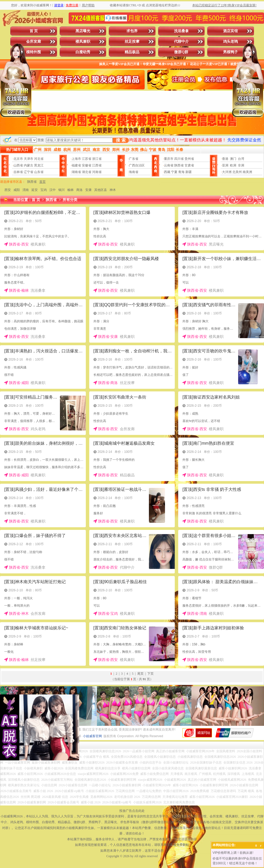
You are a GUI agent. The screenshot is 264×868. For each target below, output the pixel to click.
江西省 (97, 165)
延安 (35, 190)
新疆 (188, 172)
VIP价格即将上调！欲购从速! (233, 853)
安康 (88, 190)
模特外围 (34, 52)
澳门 (233, 159)
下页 (150, 674)
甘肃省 (189, 165)
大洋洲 (227, 172)
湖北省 (87, 172)
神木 (113, 190)
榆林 (70, 190)
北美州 (237, 172)
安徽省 (87, 165)
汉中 (53, 190)
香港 (225, 159)
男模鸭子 (230, 52)
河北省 (39, 159)
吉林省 (18, 172)
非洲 (241, 165)
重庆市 (169, 159)
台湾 (241, 159)
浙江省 (97, 159)
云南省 (169, 165)
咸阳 (17, 190)
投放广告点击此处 (132, 811)
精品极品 (132, 52)
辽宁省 (29, 172)
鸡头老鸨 (230, 42)
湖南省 (76, 172)
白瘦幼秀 (83, 52)
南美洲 (247, 172)
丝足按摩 (132, 42)
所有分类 (70, 200)
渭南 (26, 190)
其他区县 (101, 190)
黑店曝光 (83, 31)
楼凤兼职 (83, 42)
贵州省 (189, 159)
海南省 (134, 172)
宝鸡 (44, 190)
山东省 (39, 172)
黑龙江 (39, 165)
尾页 (140, 674)
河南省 (97, 172)
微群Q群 (181, 52)
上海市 (76, 159)
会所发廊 (34, 42)
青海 (181, 172)
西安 (8, 190)
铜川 (62, 190)
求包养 (132, 31)
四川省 (179, 159)
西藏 (167, 172)
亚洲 (225, 165)
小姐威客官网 (92, 736)
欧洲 (233, 165)
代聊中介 (181, 42)
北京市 (18, 159)
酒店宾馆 (230, 31)
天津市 (29, 159)
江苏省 (87, 159)
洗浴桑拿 (181, 31)
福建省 (76, 165)
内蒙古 (29, 165)
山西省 (18, 165)
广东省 (134, 159)
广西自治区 (137, 165)
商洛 (79, 190)
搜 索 (121, 140)
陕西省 (179, 165)
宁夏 (174, 172)
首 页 (34, 31)
